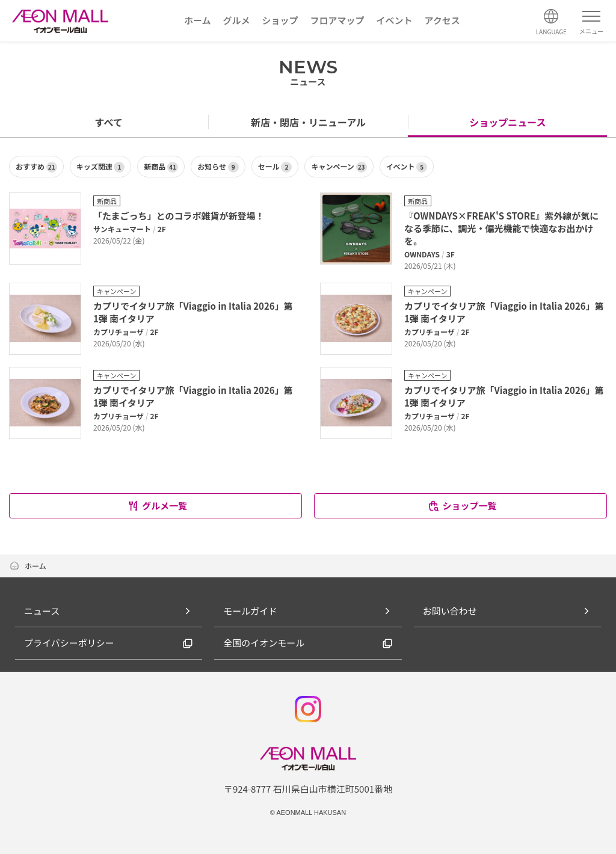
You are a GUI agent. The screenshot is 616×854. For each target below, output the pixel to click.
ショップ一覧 (462, 505)
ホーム (28, 566)
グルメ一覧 (157, 505)
